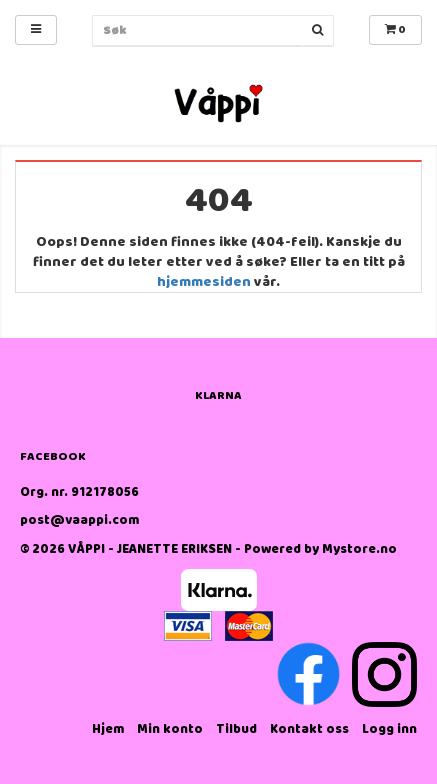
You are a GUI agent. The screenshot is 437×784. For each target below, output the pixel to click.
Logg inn (389, 729)
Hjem (108, 729)
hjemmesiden (204, 282)
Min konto (170, 729)
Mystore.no (359, 549)
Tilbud (236, 729)
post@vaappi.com (79, 520)
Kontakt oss (309, 729)
